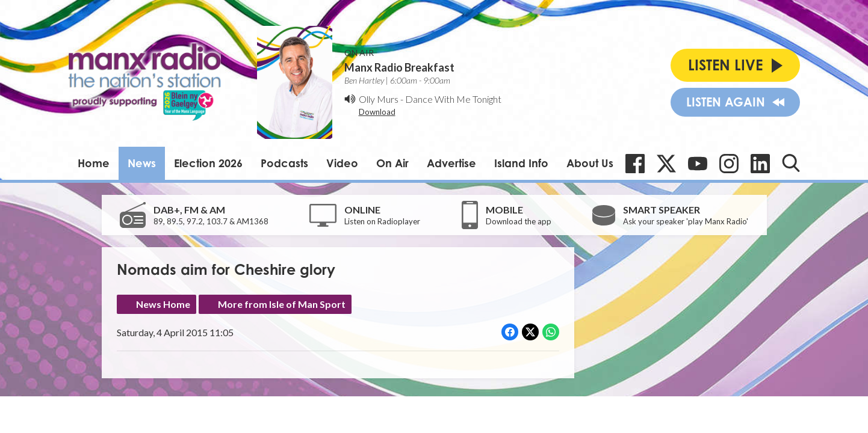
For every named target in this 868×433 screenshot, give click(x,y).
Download (377, 112)
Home (94, 163)
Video (342, 163)
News (142, 163)
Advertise (451, 163)
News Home (163, 304)
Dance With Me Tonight (453, 99)
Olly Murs (379, 99)
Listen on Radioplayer (382, 221)
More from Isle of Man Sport (282, 304)
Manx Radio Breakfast (399, 67)
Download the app (519, 221)
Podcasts (284, 163)
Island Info (521, 163)
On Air (392, 163)
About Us (590, 163)
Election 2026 (208, 163)
